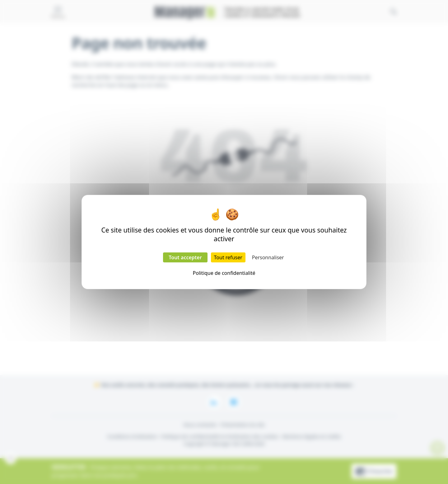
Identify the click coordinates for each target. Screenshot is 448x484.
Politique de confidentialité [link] (224, 273)
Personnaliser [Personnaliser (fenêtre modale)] (268, 257)
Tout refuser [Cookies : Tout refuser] (228, 257)
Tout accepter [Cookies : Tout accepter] (185, 257)
